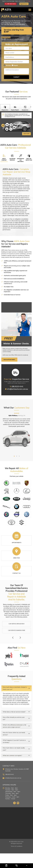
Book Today (28, 1)
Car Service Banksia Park (17, 630)
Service (8, 65)
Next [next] (20, 638)
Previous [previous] (13, 638)
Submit (16, 77)
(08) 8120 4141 (10, 4)
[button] (16, 688)
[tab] (16, 688)
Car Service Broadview (17, 624)
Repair (16, 65)
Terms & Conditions (17, 846)
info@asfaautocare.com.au (17, 391)
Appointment (24, 4)
